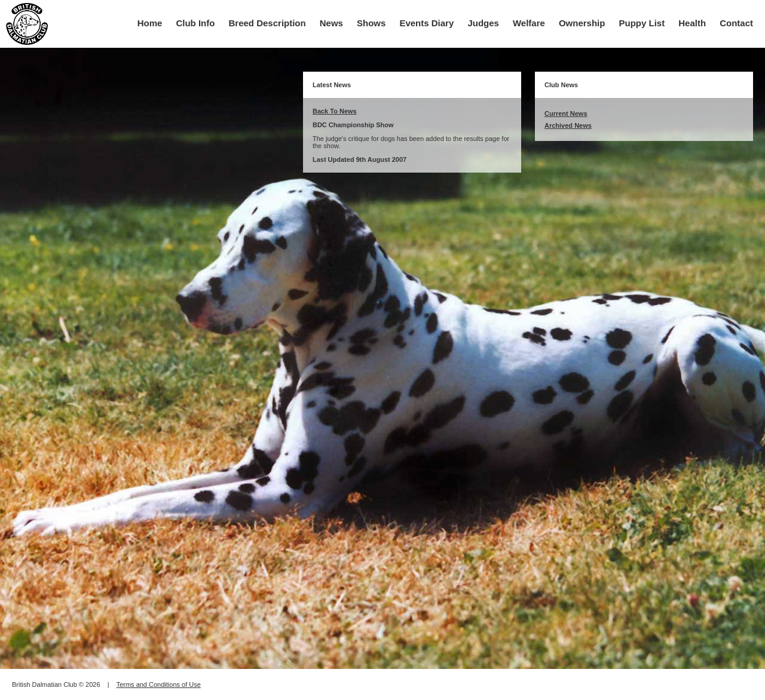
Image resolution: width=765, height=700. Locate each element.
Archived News (568, 125)
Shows (371, 23)
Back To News (335, 111)
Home (150, 23)
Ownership (582, 23)
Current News (566, 113)
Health (692, 23)
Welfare (529, 23)
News (331, 23)
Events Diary (426, 23)
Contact (736, 23)
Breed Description (267, 23)
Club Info (195, 23)
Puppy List (642, 23)
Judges (483, 23)
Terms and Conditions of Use (159, 684)
